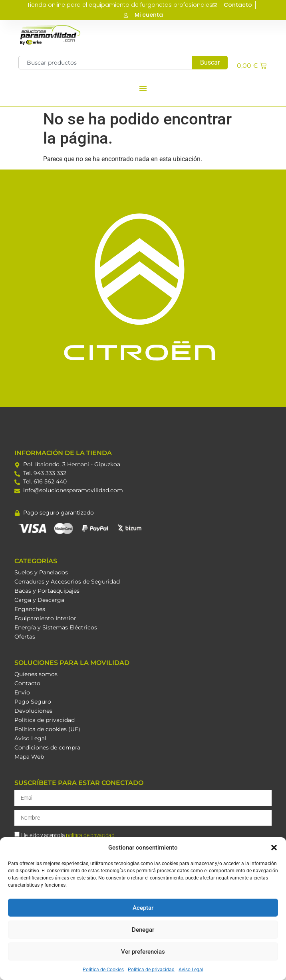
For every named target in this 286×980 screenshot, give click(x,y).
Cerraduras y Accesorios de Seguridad (67, 582)
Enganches (30, 609)
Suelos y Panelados (41, 572)
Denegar (143, 930)
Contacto (27, 683)
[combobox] (105, 63)
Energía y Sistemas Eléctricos (56, 627)
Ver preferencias (143, 952)
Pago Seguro (33, 702)
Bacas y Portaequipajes (47, 591)
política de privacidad (90, 835)
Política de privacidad (151, 970)
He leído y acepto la (68, 835)
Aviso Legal (191, 970)
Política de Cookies (103, 970)
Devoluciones (33, 711)
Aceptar (143, 908)
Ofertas (25, 637)
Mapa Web (29, 757)
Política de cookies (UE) (47, 729)
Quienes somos (36, 674)
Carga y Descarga (39, 600)
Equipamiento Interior (45, 618)
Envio (22, 692)
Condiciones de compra (47, 747)
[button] (274, 848)
